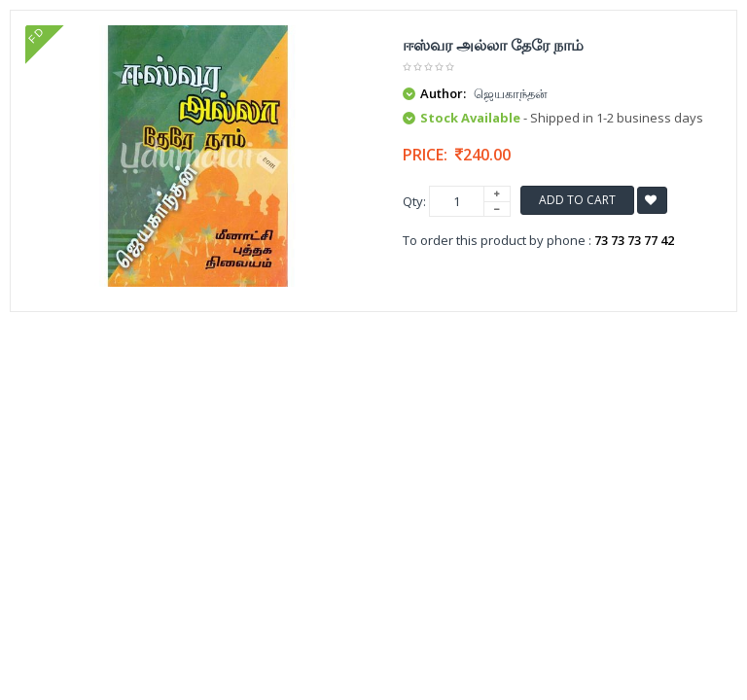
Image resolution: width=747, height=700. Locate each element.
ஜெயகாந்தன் (511, 93)
